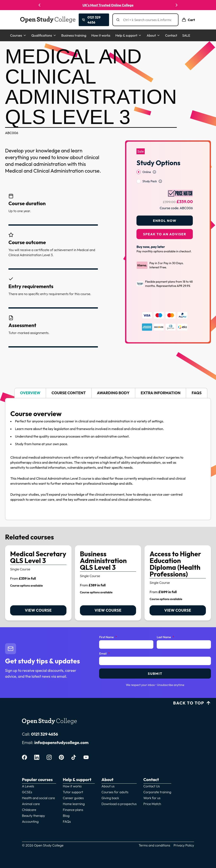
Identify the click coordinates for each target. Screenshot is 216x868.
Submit (155, 674)
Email (104, 654)
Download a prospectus (119, 804)
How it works (101, 35)
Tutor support (73, 792)
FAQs (67, 821)
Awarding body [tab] (113, 393)
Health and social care (38, 798)
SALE (186, 35)
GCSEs (27, 792)
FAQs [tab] (196, 393)
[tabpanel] (108, 459)
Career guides (73, 798)
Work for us (152, 798)
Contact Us (152, 786)
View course (38, 610)
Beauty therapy (33, 816)
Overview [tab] (30, 393)
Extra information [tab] (161, 393)
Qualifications (44, 35)
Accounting (30, 821)
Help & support (128, 35)
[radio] (139, 161)
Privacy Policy (184, 845)
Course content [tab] (69, 393)
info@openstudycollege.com (61, 742)
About (153, 35)
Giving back (110, 798)
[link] (38, 583)
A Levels (28, 786)
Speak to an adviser (165, 223)
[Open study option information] (154, 161)
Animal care (31, 804)
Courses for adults (115, 792)
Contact (171, 35)
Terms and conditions (154, 845)
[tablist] (108, 393)
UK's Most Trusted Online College (108, 5)
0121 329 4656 (45, 734)
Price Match (152, 804)
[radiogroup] (165, 166)
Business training (74, 35)
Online (147, 161)
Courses (18, 35)
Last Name (165, 637)
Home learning (74, 804)
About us (108, 786)
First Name (108, 637)
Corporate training (157, 792)
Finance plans (73, 810)
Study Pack (150, 170)
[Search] (147, 20)
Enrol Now (165, 210)
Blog (66, 816)
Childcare (29, 810)
